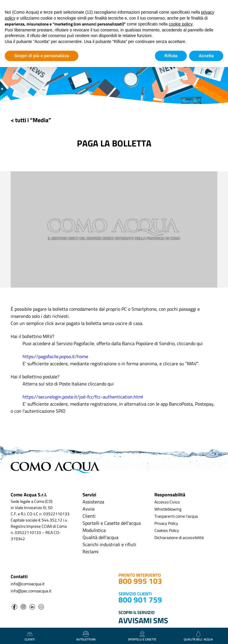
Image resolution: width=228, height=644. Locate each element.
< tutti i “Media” (31, 120)
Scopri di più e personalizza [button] (42, 56)
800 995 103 (140, 581)
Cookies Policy (167, 530)
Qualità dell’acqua (100, 537)
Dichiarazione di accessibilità (179, 537)
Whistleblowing (168, 509)
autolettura (86, 636)
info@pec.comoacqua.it (31, 591)
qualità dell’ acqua (198, 636)
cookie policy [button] (181, 24)
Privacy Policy (166, 523)
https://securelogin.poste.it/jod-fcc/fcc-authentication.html (83, 397)
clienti (30, 636)
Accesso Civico (167, 502)
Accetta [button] (206, 56)
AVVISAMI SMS (143, 620)
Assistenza (93, 502)
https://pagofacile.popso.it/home (55, 356)
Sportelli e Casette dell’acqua (112, 523)
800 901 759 (140, 600)
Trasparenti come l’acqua (176, 516)
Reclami (91, 551)
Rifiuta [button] (171, 56)
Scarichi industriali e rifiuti (109, 544)
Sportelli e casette (142, 636)
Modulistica (94, 530)
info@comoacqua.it (28, 584)
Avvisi (89, 509)
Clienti (89, 516)
